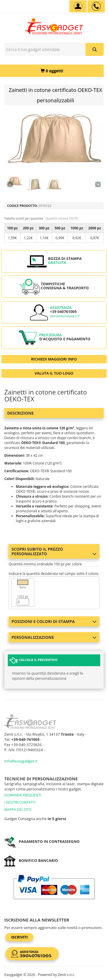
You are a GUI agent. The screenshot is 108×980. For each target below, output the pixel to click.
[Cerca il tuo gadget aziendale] (95, 49)
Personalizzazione (54, 637)
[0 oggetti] (52, 71)
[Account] (78, 6)
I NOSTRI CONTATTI (20, 802)
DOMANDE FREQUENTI (23, 795)
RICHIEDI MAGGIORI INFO (54, 359)
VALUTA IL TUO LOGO (54, 373)
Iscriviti (19, 937)
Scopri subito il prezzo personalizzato (54, 551)
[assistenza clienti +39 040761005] (96, 6)
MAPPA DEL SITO (18, 810)
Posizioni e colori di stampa (54, 621)
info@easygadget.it (65, 316)
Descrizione (20, 413)
